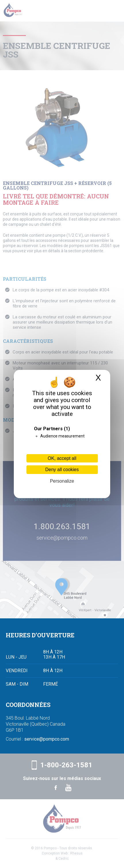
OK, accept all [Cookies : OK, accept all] (62, 458)
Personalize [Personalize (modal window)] (62, 481)
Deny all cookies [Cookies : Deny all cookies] (62, 470)
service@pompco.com (47, 739)
